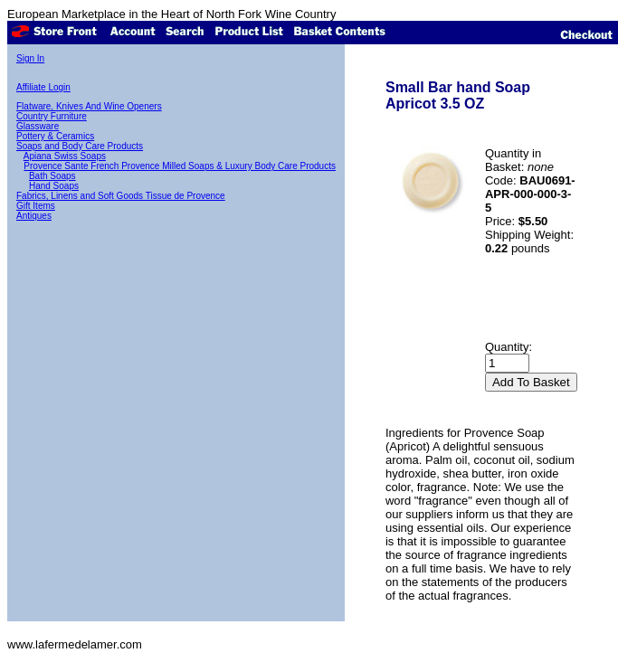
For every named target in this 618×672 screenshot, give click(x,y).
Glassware (38, 126)
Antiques (34, 216)
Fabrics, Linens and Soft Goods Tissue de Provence (121, 196)
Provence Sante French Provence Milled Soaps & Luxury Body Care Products (180, 166)
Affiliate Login (43, 87)
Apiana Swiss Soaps (65, 156)
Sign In (30, 58)
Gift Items (36, 206)
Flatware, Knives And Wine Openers (89, 106)
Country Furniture (52, 116)
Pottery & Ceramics (55, 136)
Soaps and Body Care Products (80, 146)
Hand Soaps (54, 186)
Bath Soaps (52, 176)
